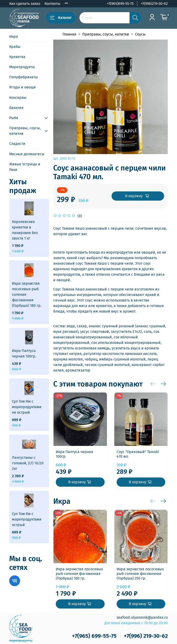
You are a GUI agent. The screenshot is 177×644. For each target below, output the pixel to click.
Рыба (14, 118)
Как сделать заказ (25, 4)
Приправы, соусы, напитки (106, 34)
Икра (14, 37)
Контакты (52, 4)
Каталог (61, 18)
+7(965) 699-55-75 (94, 636)
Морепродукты (22, 67)
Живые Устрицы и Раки (25, 167)
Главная (69, 34)
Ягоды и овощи (22, 87)
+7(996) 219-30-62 (146, 636)
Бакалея (16, 108)
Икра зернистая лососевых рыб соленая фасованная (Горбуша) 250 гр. (140, 574)
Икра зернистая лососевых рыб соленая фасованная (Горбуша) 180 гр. (79, 574)
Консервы (18, 98)
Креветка (17, 57)
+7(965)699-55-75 (120, 4)
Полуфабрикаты (24, 77)
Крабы (15, 47)
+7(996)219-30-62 (154, 4)
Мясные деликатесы (27, 154)
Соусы (140, 34)
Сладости (17, 144)
